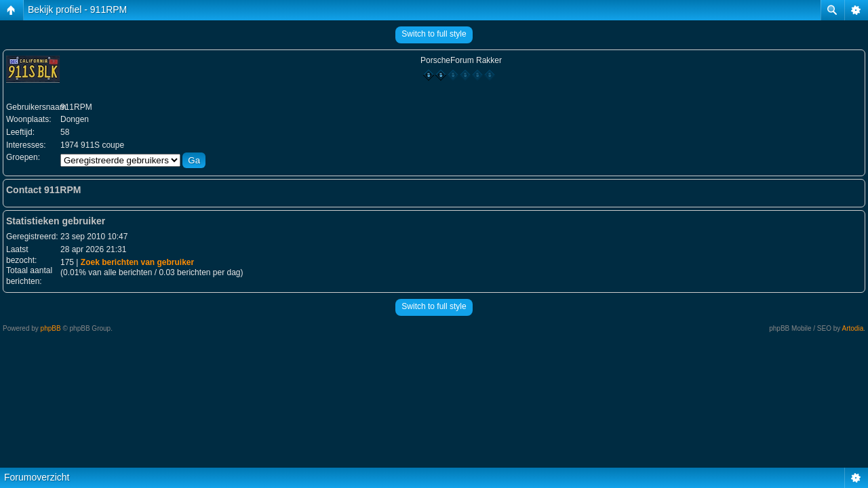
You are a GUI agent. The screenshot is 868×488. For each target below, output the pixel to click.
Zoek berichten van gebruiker (137, 262)
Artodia (853, 328)
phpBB (51, 328)
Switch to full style (434, 34)
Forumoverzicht (37, 477)
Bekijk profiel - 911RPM (77, 9)
